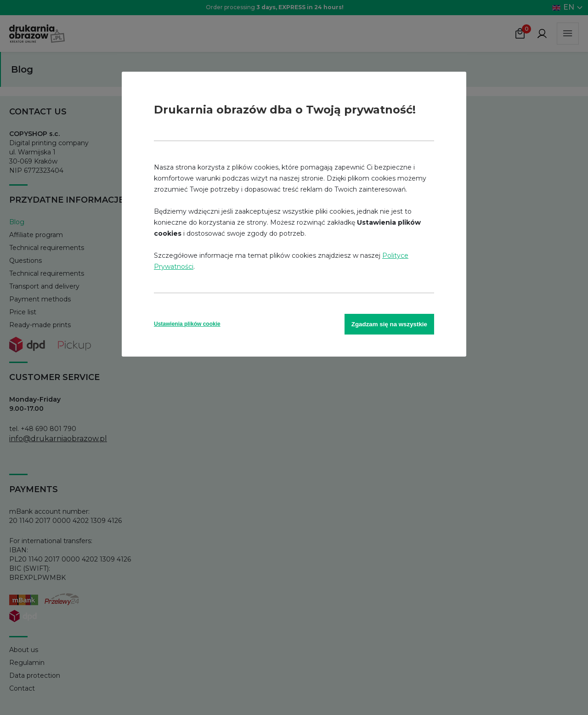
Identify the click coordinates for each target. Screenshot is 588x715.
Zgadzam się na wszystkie (389, 324)
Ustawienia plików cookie (187, 324)
